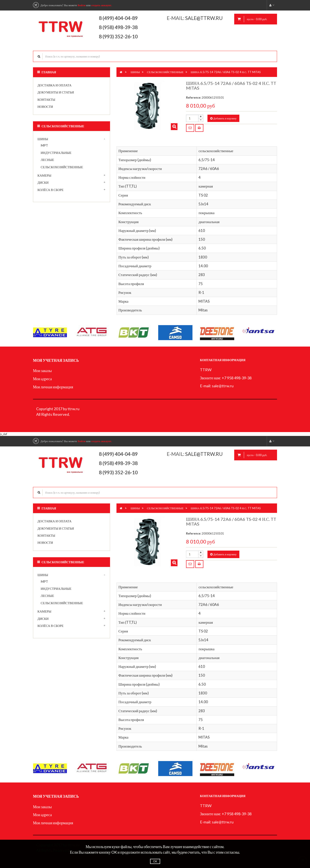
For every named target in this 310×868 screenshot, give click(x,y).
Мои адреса (42, 379)
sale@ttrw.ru (204, 18)
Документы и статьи (56, 92)
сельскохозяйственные (62, 167)
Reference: (194, 98)
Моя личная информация (53, 387)
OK (155, 861)
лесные (47, 160)
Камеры (44, 175)
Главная (49, 72)
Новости (45, 107)
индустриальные (56, 153)
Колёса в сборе (51, 190)
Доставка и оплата (54, 85)
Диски (43, 182)
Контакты (46, 99)
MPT (44, 145)
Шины (43, 139)
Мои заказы (42, 371)
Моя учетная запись (56, 360)
